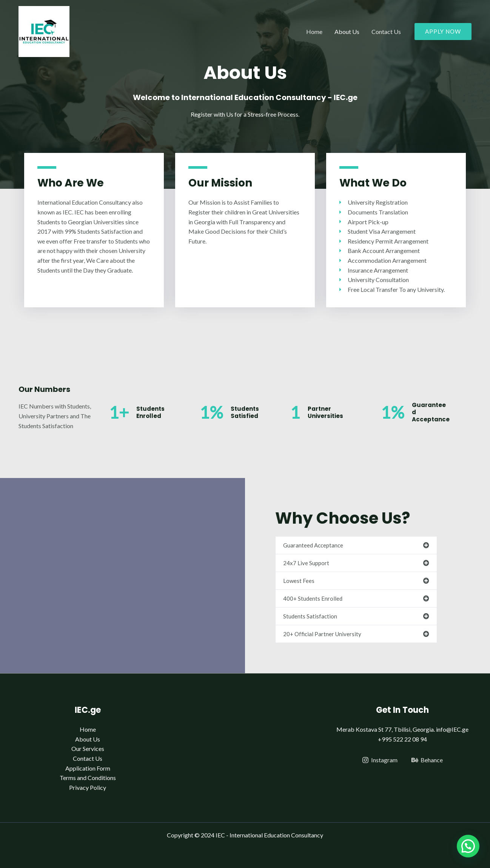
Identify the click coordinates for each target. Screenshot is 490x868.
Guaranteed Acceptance (313, 545)
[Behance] (427, 760)
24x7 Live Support (306, 563)
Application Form (88, 768)
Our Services (88, 749)
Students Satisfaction (310, 616)
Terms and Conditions (88, 778)
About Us (347, 32)
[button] (356, 545)
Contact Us (386, 32)
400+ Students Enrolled (313, 598)
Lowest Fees (299, 581)
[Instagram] (380, 760)
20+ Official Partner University (322, 634)
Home (314, 32)
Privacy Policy (88, 787)
